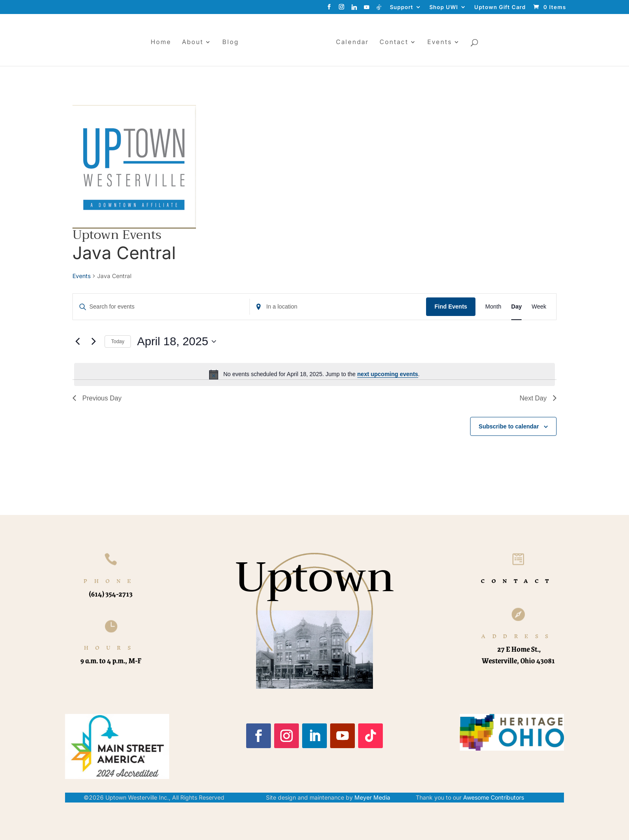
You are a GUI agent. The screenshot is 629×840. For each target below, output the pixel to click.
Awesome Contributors (494, 797)
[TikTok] (379, 9)
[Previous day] (77, 342)
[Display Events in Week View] (539, 307)
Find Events (451, 307)
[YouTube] (367, 9)
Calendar (352, 42)
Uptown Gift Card (500, 7)
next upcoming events (388, 374)
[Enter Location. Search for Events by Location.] (338, 307)
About (193, 42)
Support (402, 7)
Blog (231, 42)
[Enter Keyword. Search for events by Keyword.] (161, 307)
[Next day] (93, 342)
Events (440, 42)
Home (161, 42)
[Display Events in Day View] (517, 307)
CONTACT (518, 581)
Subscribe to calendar (509, 426)
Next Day (538, 398)
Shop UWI (444, 7)
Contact (394, 42)
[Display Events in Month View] (493, 307)
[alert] (314, 374)
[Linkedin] (354, 9)
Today (118, 342)
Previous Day (97, 398)
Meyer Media (372, 797)
